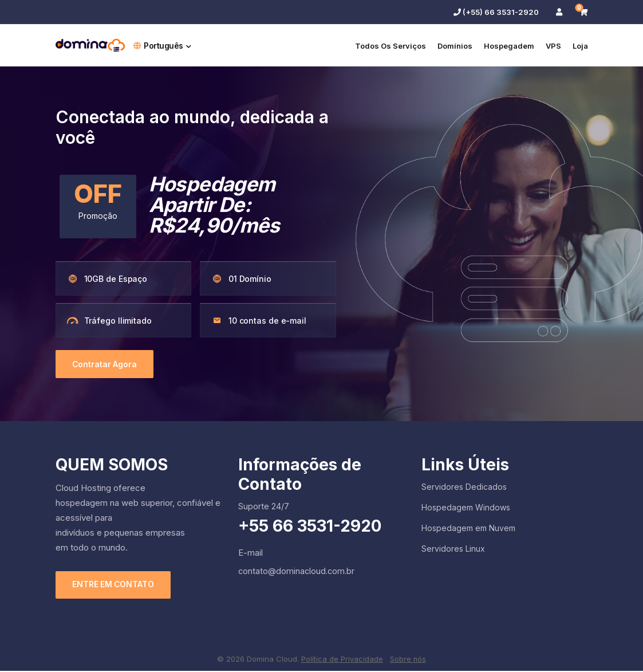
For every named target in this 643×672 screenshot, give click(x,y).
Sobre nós (408, 659)
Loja (580, 46)
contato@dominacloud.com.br (296, 571)
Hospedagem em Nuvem (468, 528)
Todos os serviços (390, 46)
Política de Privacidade (342, 659)
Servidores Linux (453, 549)
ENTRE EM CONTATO (115, 586)
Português (162, 46)
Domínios (455, 46)
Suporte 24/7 (264, 507)
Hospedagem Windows (466, 508)
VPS (553, 46)
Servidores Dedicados (464, 487)
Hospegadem (509, 46)
